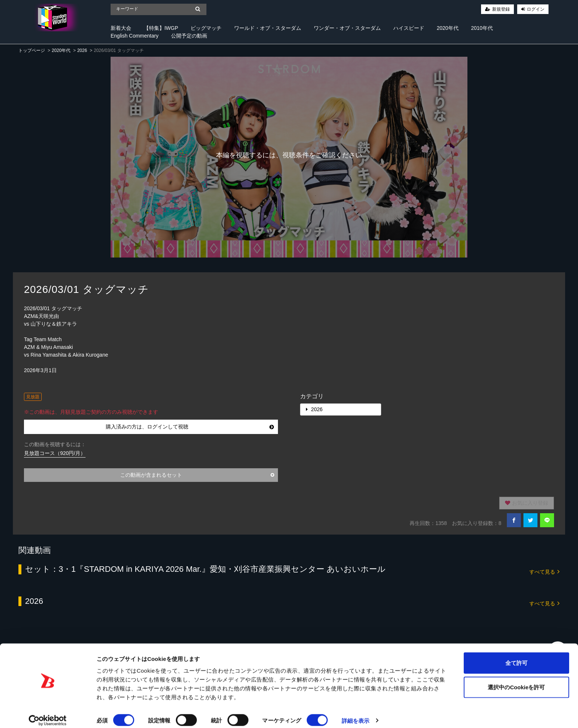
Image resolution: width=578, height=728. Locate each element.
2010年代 (482, 28)
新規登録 (501, 9)
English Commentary (135, 36)
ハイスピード (409, 28)
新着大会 (121, 28)
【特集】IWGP (161, 28)
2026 (82, 50)
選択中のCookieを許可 (516, 680)
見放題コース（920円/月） (55, 453)
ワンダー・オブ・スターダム (347, 28)
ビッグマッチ (206, 28)
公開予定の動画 (189, 36)
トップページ (32, 50)
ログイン (536, 9)
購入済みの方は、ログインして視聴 (190, 427)
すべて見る (544, 571)
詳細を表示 (356, 713)
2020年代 (448, 28)
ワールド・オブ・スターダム (268, 28)
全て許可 (516, 656)
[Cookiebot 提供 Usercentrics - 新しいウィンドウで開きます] (48, 714)
